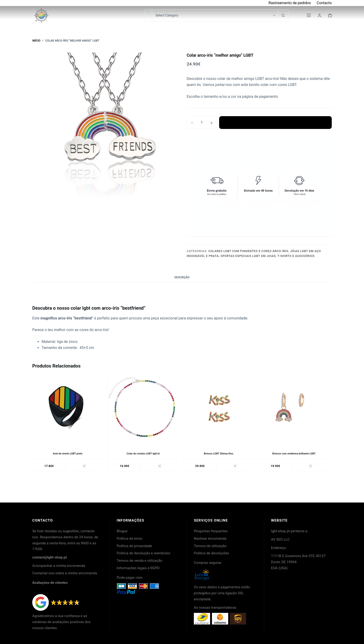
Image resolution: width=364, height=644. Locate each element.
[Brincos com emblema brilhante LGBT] (294, 409)
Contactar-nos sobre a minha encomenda (65, 573)
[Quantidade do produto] (202, 123)
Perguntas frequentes (211, 531)
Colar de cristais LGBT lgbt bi (143, 453)
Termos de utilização (210, 546)
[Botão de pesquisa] (283, 15)
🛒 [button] (84, 466)
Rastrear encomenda (210, 539)
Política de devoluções (211, 553)
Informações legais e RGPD (138, 568)
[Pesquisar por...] (148, 15)
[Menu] (309, 15)
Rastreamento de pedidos (290, 3)
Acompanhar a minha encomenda (59, 566)
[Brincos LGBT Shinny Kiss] (219, 409)
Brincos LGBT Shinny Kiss (218, 453)
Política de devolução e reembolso (144, 553)
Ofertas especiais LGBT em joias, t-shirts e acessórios (268, 256)
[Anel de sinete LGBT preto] (68, 409)
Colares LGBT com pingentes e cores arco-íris (248, 251)
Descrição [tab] (182, 277)
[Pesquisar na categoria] (215, 15)
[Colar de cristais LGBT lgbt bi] (143, 409)
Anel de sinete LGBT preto (68, 453)
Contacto (324, 3)
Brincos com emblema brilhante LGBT (294, 453)
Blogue (122, 531)
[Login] (320, 15)
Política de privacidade (135, 546)
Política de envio (130, 539)
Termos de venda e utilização (140, 561)
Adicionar (275, 122)
